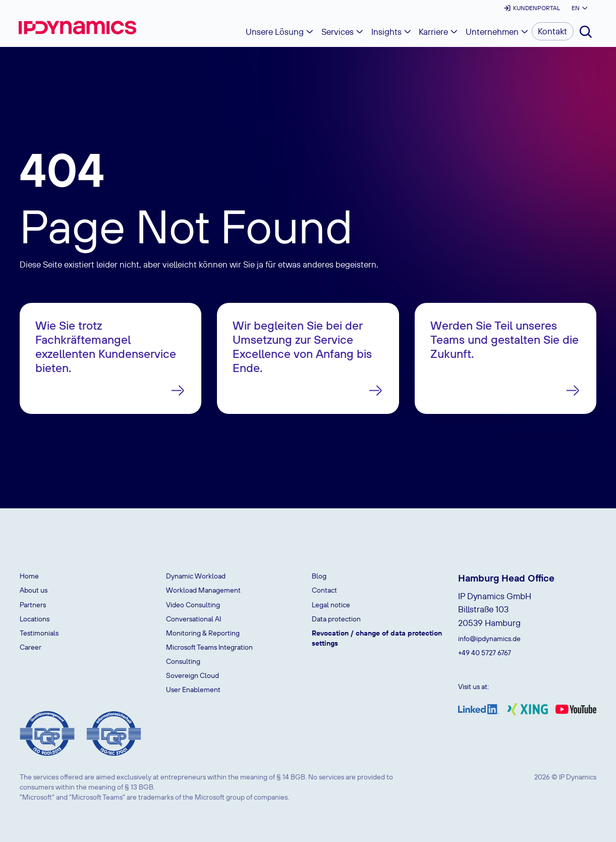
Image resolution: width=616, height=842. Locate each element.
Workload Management (203, 590)
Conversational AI (193, 619)
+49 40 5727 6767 (485, 653)
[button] (579, 8)
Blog (319, 576)
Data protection (336, 619)
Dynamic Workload (196, 576)
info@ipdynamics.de (489, 639)
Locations (35, 619)
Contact (324, 590)
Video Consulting (193, 605)
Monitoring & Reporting (203, 633)
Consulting (183, 661)
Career (31, 647)
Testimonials (39, 633)
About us (34, 590)
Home (29, 576)
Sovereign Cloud (192, 675)
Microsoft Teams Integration (209, 647)
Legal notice (331, 605)
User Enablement (193, 690)
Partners (33, 605)
